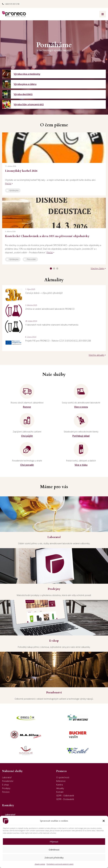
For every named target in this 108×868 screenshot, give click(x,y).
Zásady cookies (40, 864)
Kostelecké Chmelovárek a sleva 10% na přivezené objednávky (47, 236)
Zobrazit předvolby (54, 858)
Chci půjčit (27, 436)
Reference (61, 781)
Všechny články (98, 268)
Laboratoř (7, 777)
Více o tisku (81, 465)
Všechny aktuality (97, 355)
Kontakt (60, 792)
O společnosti (63, 777)
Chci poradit (27, 465)
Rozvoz (27, 407)
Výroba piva (14, 190)
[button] (104, 821)
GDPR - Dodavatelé (65, 799)
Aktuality (60, 788)
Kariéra (59, 785)
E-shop (5, 785)
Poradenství (8, 781)
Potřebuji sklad (81, 436)
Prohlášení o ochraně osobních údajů (60, 864)
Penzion (6, 792)
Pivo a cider (31, 259)
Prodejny (6, 788)
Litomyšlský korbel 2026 (21, 171)
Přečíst (8, 184)
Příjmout (54, 842)
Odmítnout (54, 850)
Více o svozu (81, 407)
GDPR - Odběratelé (65, 796)
